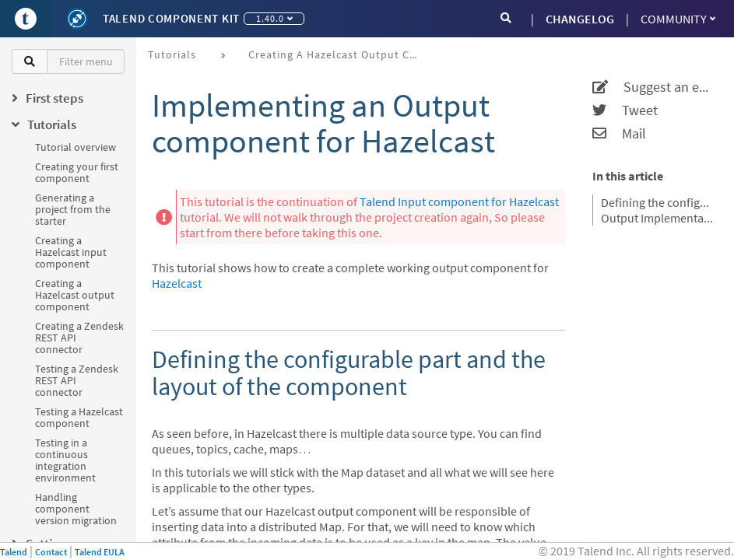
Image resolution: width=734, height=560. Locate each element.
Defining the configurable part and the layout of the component (658, 202)
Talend (14, 552)
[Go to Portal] (26, 19)
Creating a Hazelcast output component (75, 295)
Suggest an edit (653, 87)
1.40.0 (274, 18)
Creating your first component (77, 172)
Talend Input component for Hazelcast (459, 201)
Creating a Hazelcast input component (71, 252)
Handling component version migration (76, 509)
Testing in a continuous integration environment (65, 460)
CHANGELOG (580, 19)
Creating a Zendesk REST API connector (79, 338)
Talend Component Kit (171, 18)
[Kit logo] (77, 19)
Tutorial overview (76, 147)
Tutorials (172, 54)
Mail (619, 134)
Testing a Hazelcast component (79, 417)
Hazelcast (177, 283)
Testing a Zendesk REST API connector (77, 380)
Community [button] (678, 19)
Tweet (625, 110)
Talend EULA (100, 552)
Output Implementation (658, 218)
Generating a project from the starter (73, 209)
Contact (51, 552)
